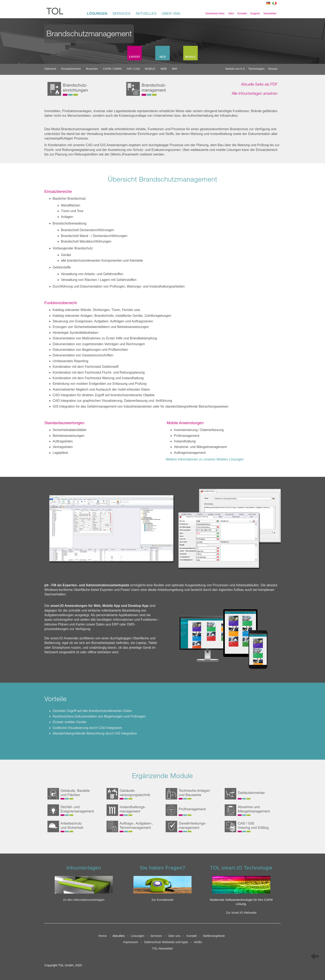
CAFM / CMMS (112, 69)
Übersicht (50, 69)
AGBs (198, 942)
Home (102, 936)
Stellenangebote (215, 936)
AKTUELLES (146, 13)
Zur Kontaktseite (163, 900)
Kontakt (242, 13)
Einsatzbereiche (71, 69)
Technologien (256, 69)
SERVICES (121, 13)
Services (157, 936)
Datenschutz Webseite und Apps (166, 942)
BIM (175, 69)
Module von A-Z (235, 69)
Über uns (174, 936)
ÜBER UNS (171, 13)
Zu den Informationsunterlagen (84, 900)
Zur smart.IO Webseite (241, 913)
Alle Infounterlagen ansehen (255, 94)
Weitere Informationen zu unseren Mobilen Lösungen (205, 459)
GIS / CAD (133, 69)
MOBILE (150, 69)
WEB (164, 69)
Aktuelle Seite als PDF (259, 85)
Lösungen (138, 936)
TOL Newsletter (163, 948)
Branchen (92, 69)
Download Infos (215, 13)
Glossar (273, 69)
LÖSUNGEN (97, 13)
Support (255, 13)
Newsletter (270, 13)
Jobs (231, 13)
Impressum (131, 942)
